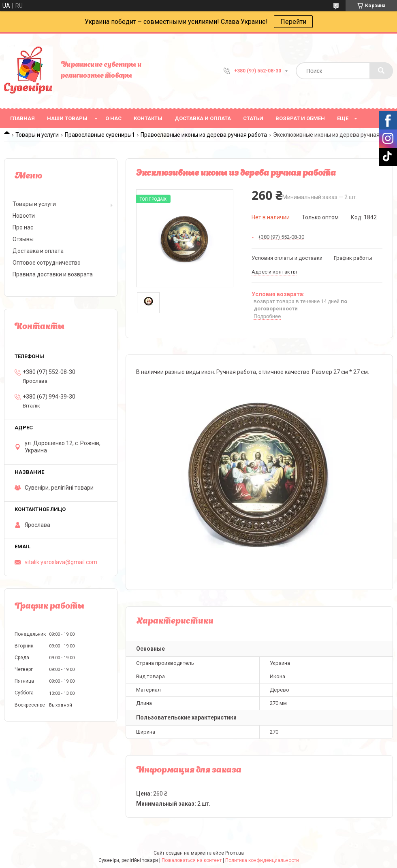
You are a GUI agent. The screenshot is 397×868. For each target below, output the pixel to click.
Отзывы (23, 239)
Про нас (23, 227)
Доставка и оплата (203, 118)
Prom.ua (235, 853)
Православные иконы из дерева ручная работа (204, 135)
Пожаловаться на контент (192, 860)
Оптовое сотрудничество (47, 263)
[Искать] (381, 71)
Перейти (293, 22)
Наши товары (67, 118)
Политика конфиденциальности (262, 860)
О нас (113, 118)
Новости (24, 216)
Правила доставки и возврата (53, 274)
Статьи (253, 118)
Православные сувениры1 (100, 135)
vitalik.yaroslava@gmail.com (61, 562)
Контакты (148, 118)
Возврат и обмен (300, 118)
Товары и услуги (37, 135)
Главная (22, 118)
